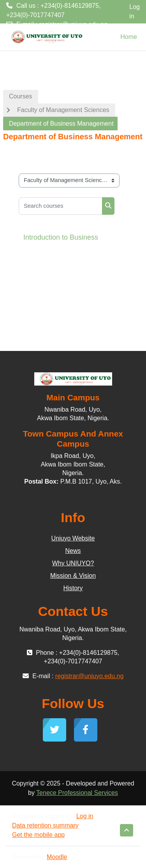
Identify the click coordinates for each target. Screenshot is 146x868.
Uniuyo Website (73, 538)
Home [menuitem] (129, 37)
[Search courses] (61, 206)
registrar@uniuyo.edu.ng (73, 24)
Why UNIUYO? (73, 563)
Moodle (57, 857)
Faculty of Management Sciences (63, 110)
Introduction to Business (61, 237)
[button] (127, 830)
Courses (21, 96)
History (73, 588)
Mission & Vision (73, 576)
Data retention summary (45, 825)
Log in (135, 11)
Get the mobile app (38, 835)
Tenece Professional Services (77, 793)
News (73, 551)
